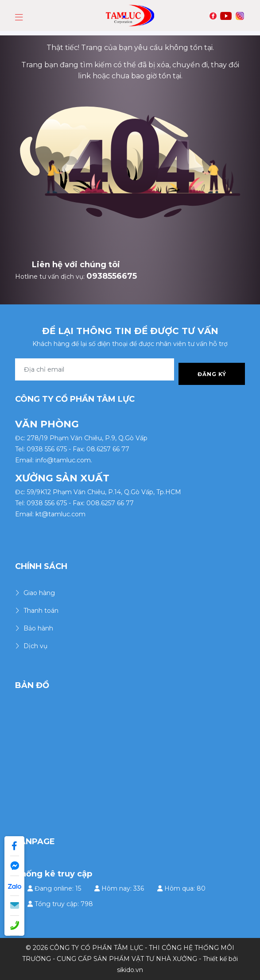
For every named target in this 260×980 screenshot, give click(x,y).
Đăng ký (212, 374)
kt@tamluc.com (60, 514)
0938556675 (112, 276)
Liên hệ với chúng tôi (76, 265)
